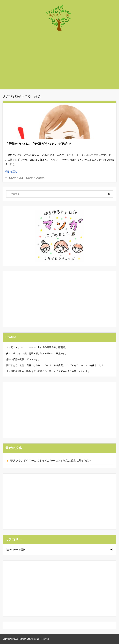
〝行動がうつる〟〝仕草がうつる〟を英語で (38, 144)
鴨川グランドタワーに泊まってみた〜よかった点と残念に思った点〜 (51, 461)
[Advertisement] (62, 62)
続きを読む (11, 171)
